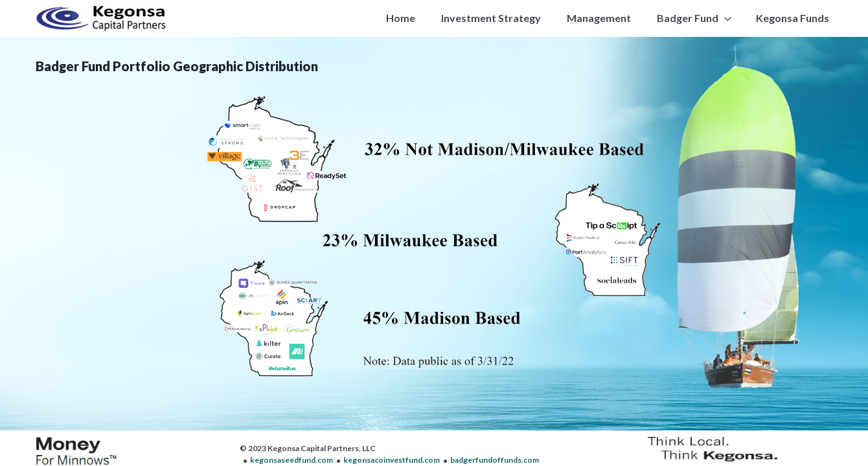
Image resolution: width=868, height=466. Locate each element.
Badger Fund (688, 18)
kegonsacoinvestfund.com (392, 460)
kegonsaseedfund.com (291, 460)
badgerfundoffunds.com (495, 460)
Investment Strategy (491, 18)
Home (401, 18)
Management (599, 18)
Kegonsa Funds (793, 18)
